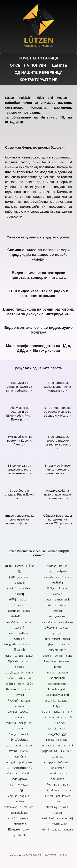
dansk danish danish (19, 656)
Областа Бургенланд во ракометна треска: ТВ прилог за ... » (58, 522)
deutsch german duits (58, 656)
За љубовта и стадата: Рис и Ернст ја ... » (19, 495)
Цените (60, 65)
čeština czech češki (19, 684)
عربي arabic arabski (20, 746)
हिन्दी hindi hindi (58, 785)
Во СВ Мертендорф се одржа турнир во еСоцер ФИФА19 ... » (58, 412)
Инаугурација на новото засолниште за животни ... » (58, 495)
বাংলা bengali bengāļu (58, 830)
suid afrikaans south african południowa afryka (58, 796)
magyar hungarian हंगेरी (58, 712)
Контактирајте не (39, 80)
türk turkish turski (58, 639)
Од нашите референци (38, 73)
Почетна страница (39, 58)
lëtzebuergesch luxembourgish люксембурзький (58, 689)
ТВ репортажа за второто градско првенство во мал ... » (57, 443)
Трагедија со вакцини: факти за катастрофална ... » (19, 387)
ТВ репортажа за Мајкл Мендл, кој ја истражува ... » (58, 387)
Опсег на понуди (28, 65)
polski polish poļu (58, 600)
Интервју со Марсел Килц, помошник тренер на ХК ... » (58, 470)
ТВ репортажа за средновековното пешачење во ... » (19, 470)
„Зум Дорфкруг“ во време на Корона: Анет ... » (19, 441)
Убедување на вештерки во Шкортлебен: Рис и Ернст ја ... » (20, 414)
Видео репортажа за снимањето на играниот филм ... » (19, 520)
